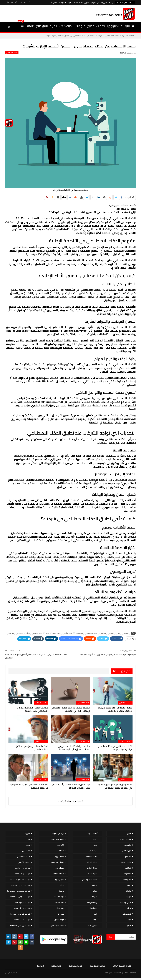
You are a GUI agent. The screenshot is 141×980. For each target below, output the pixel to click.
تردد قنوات (60, 908)
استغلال (126, 633)
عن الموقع (95, 2)
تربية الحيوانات (92, 902)
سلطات (129, 891)
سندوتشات (127, 879)
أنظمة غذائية (93, 834)
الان (118, 633)
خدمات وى (60, 868)
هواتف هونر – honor (22, 920)
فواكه (129, 920)
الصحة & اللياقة (92, 856)
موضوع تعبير (93, 925)
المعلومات (79, 633)
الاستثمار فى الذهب (56, 839)
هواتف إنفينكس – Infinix (20, 879)
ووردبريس (26, 851)
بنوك (62, 885)
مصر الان (11, 633)
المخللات (128, 868)
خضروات (61, 914)
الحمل (95, 845)
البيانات (111, 633)
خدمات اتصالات (58, 874)
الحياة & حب (66, 26)
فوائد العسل (59, 920)
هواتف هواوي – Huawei (20, 914)
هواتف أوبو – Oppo (22, 874)
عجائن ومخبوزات (125, 902)
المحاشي (128, 856)
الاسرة (95, 839)
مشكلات (20, 633)
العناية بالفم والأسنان (90, 879)
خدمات (101, 26)
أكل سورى (127, 845)
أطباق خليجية (126, 862)
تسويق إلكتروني (24, 862)
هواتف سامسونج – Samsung (19, 891)
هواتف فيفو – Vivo (22, 902)
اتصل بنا (54, 2)
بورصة (62, 891)
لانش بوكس (126, 914)
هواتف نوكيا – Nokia (22, 908)
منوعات (80, 26)
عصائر (129, 908)
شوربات (128, 897)
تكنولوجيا (113, 26)
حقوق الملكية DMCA (81, 2)
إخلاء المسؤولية (107, 2)
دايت (96, 914)
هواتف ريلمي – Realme (21, 885)
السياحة (95, 897)
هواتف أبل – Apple (23, 868)
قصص (129, 925)
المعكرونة (127, 874)
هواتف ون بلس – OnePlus (20, 925)
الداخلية (103, 633)
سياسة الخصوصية (65, 2)
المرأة (53, 26)
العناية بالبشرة (92, 868)
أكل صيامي (127, 851)
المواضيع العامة (37, 26)
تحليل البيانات (57, 633)
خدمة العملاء (38, 633)
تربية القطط (93, 908)
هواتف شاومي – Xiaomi (20, 897)
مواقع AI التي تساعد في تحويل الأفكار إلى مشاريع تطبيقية (108, 654)
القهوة (95, 885)
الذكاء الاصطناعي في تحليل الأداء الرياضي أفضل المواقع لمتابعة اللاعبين (36, 656)
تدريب (47, 633)
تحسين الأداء (68, 633)
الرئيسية (128, 26)
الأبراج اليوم (60, 879)
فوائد (28, 633)
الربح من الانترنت (58, 834)
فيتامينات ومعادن (57, 925)
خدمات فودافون (58, 862)
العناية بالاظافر (92, 862)
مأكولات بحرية (126, 839)
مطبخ (91, 26)
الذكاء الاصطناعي (12, 53)
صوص (129, 885)
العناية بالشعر (93, 874)
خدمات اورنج (59, 856)
